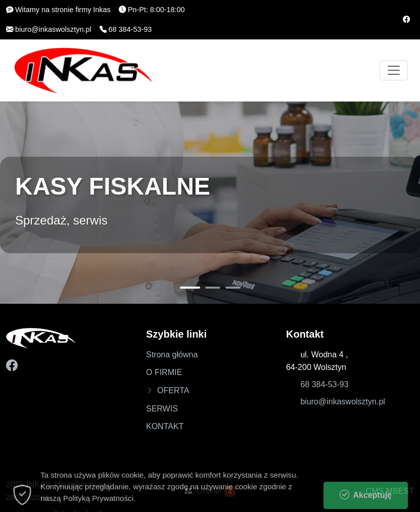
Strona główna (172, 355)
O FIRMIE (164, 372)
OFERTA (173, 390)
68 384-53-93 (324, 384)
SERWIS (162, 409)
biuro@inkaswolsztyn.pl (342, 402)
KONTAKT (165, 426)
